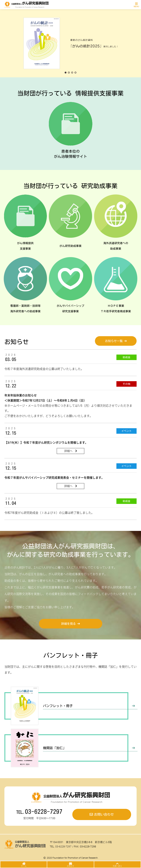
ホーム (24, 866)
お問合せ (70, 866)
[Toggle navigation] (136, 5)
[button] (66, 73)
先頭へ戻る (117, 866)
